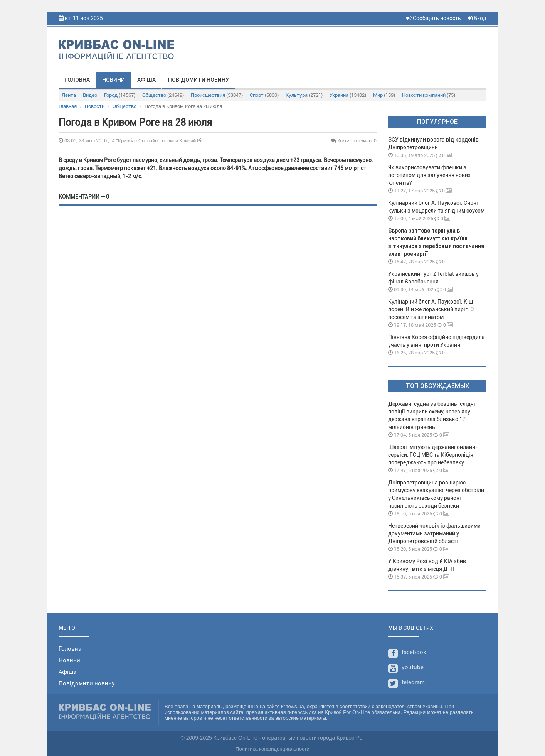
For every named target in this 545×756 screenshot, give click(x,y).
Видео (90, 95)
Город (120, 95)
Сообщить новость (434, 18)
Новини (114, 80)
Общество (163, 95)
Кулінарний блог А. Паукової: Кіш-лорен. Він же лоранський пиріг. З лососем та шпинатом (432, 309)
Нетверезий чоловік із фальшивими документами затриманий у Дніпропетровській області (434, 533)
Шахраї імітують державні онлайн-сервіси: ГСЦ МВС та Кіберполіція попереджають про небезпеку (433, 455)
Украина (348, 95)
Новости (95, 106)
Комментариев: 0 (354, 141)
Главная (68, 106)
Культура (304, 95)
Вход (477, 18)
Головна (77, 80)
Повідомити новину (198, 80)
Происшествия (217, 95)
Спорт (264, 95)
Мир (384, 95)
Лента (69, 95)
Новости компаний (429, 95)
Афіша (146, 80)
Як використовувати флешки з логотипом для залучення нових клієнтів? (429, 175)
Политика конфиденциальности (272, 749)
